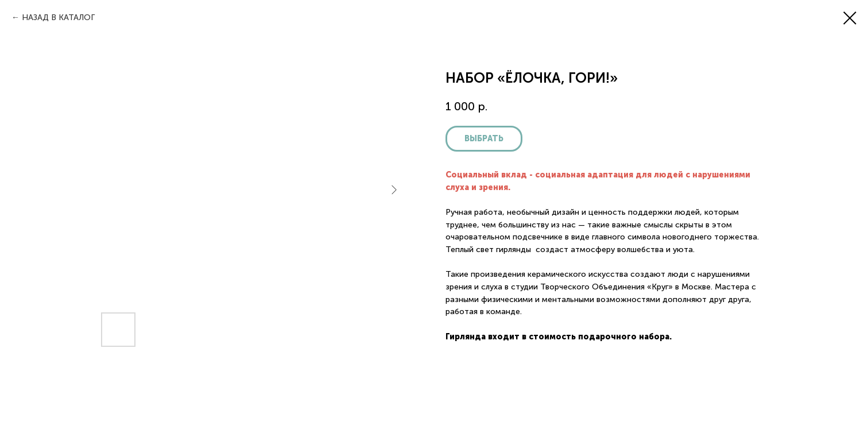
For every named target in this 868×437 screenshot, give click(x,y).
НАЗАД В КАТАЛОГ (58, 18)
